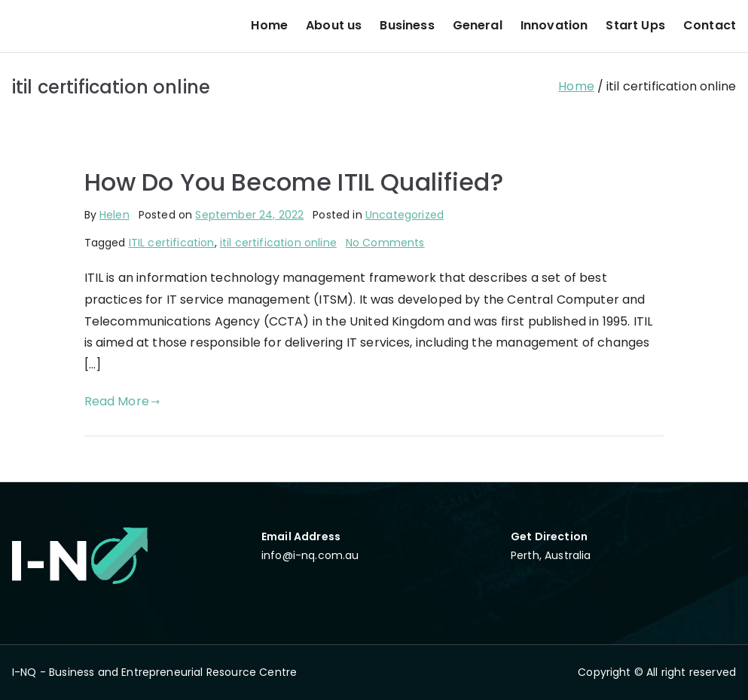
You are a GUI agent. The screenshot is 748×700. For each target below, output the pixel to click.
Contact (710, 25)
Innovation (554, 25)
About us (334, 25)
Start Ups (635, 25)
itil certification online (278, 243)
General (478, 25)
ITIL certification (172, 243)
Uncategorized (405, 215)
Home (269, 25)
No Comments (385, 243)
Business (407, 25)
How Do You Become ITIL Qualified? (294, 182)
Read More (122, 401)
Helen (114, 215)
